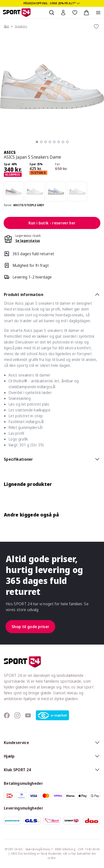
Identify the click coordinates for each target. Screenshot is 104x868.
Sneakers (21, 26)
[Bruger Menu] (63, 13)
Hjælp (52, 756)
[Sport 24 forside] (17, 13)
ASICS (10, 152)
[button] (37, 142)
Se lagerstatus (28, 241)
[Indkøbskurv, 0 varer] (86, 13)
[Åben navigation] (98, 13)
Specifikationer (52, 459)
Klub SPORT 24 (52, 770)
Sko (6, 26)
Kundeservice (52, 743)
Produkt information (52, 295)
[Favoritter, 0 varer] (75, 13)
